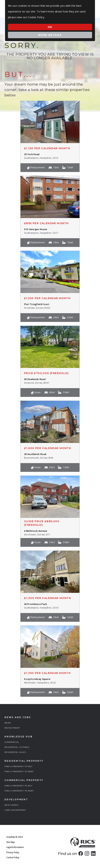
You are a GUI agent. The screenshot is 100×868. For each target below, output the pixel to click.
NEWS (8, 723)
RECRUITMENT (12, 728)
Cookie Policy (13, 857)
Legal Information (15, 847)
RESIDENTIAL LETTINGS (17, 747)
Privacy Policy (13, 852)
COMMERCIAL (12, 742)
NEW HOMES (11, 805)
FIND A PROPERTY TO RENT (19, 772)
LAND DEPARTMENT (15, 810)
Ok (50, 27)
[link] (81, 853)
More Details (50, 35)
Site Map (11, 842)
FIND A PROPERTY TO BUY (19, 766)
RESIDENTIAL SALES (15, 752)
